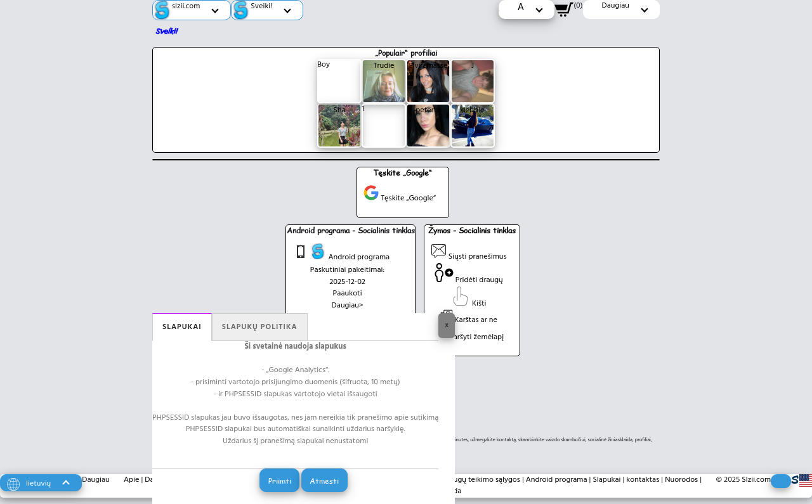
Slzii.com (756, 480)
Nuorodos (681, 480)
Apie (131, 480)
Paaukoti (348, 294)
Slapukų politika (260, 327)
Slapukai (182, 327)
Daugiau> (348, 306)
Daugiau (95, 480)
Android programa (341, 254)
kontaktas (643, 480)
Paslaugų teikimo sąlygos (478, 480)
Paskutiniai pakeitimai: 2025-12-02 (347, 276)
